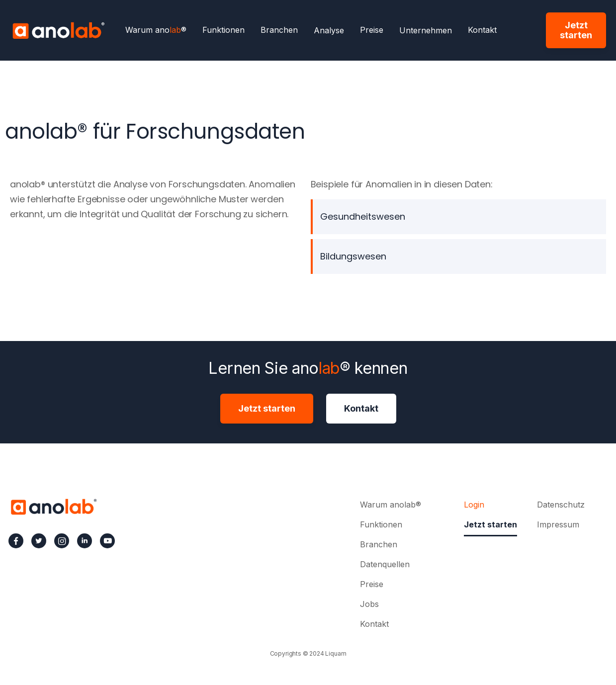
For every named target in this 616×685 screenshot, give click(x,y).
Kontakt (482, 30)
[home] (58, 31)
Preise (372, 30)
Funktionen (223, 30)
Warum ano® (156, 30)
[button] (329, 30)
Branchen (279, 30)
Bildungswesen (353, 256)
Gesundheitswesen (363, 216)
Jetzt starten (576, 30)
